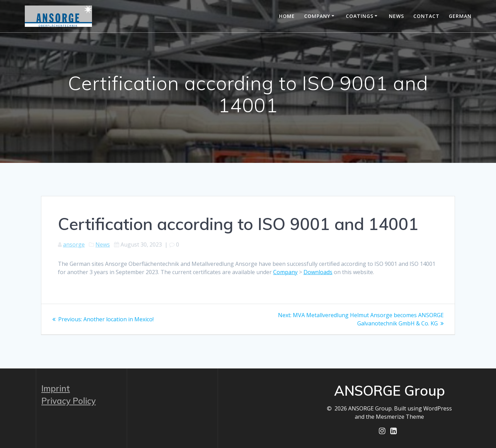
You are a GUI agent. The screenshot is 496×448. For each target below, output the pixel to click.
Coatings (360, 16)
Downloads (318, 272)
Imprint (56, 388)
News (396, 16)
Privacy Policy (69, 401)
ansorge (74, 244)
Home (287, 16)
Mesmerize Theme (400, 417)
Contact (426, 16)
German (460, 16)
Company (317, 16)
